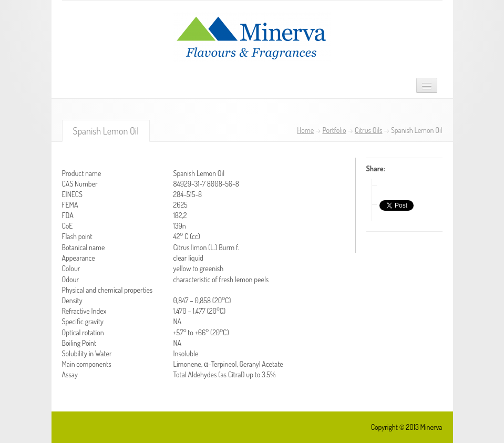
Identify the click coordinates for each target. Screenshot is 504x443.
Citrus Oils (369, 130)
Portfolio (334, 130)
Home (305, 130)
